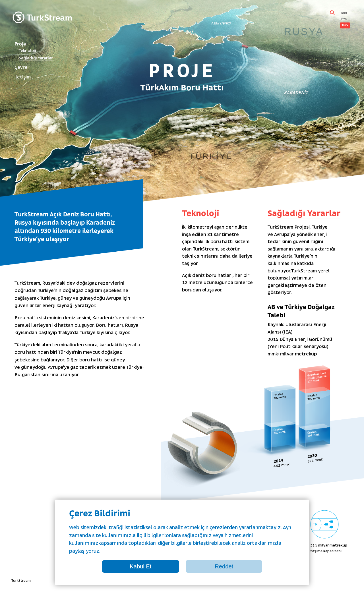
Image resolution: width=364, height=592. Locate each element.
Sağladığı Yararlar (36, 58)
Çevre (21, 68)
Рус (344, 19)
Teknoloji (27, 51)
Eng (344, 13)
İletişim (23, 77)
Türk (345, 25)
